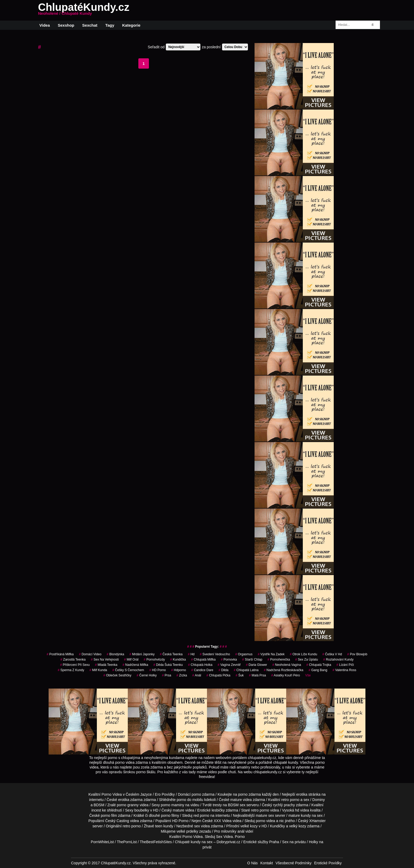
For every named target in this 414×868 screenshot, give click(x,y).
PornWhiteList (102, 842)
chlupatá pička (218, 675)
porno (196, 794)
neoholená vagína (287, 665)
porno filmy (170, 815)
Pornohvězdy (154, 660)
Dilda (224, 670)
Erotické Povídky (328, 863)
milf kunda (98, 670)
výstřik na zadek (271, 654)
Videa (45, 25)
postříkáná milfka (60, 654)
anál (241, 831)
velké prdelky (187, 831)
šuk (240, 675)
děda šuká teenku (168, 665)
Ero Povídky (165, 794)
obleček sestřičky (117, 675)
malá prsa (257, 675)
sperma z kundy (71, 670)
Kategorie (131, 25)
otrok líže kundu (304, 654)
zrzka (182, 675)
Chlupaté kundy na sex (194, 842)
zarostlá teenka (73, 660)
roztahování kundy (338, 660)
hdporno (178, 670)
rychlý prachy (284, 805)
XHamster (317, 821)
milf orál (131, 660)
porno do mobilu (190, 800)
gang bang (318, 670)
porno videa (265, 821)
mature (236, 800)
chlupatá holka (200, 665)
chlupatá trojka (319, 665)
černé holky (147, 675)
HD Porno (158, 670)
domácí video (90, 654)
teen (159, 826)
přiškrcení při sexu (75, 665)
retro (127, 826)
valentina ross (344, 670)
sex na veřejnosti (105, 660)
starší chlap (252, 660)
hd (191, 654)
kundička (178, 660)
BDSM (99, 805)
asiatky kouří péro (286, 675)
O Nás (252, 863)
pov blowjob (357, 654)
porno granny (128, 805)
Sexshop (66, 25)
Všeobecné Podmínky (294, 863)
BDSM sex (237, 805)
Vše (308, 675)
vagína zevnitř (229, 665)
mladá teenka (106, 665)
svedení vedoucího (215, 654)
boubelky (142, 810)
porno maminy (173, 805)
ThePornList (127, 842)
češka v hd (332, 654)
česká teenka (171, 654)
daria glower (257, 665)
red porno (201, 815)
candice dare (202, 670)
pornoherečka (279, 660)
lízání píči (345, 665)
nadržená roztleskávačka (283, 670)
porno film (109, 815)
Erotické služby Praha (261, 842)
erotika (302, 794)
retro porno (290, 800)
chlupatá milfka (203, 660)
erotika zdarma (130, 800)
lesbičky (218, 810)
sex (197, 826)
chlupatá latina (246, 670)
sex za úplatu (307, 660)
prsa (167, 675)
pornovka (229, 660)
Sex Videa (224, 837)
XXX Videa (222, 821)
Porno (187, 837)
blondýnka (115, 654)
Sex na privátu (294, 842)
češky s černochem (128, 670)
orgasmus (244, 654)
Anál (197, 675)
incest (96, 810)
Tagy (110, 25)
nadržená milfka (135, 665)
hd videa (302, 810)
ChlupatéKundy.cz (84, 10)
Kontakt (267, 863)
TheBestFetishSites (156, 842)
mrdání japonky (142, 654)
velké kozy (249, 826)
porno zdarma (250, 794)
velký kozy (298, 826)
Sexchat (90, 25)
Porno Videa (112, 794)
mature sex (265, 815)
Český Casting (117, 821)
